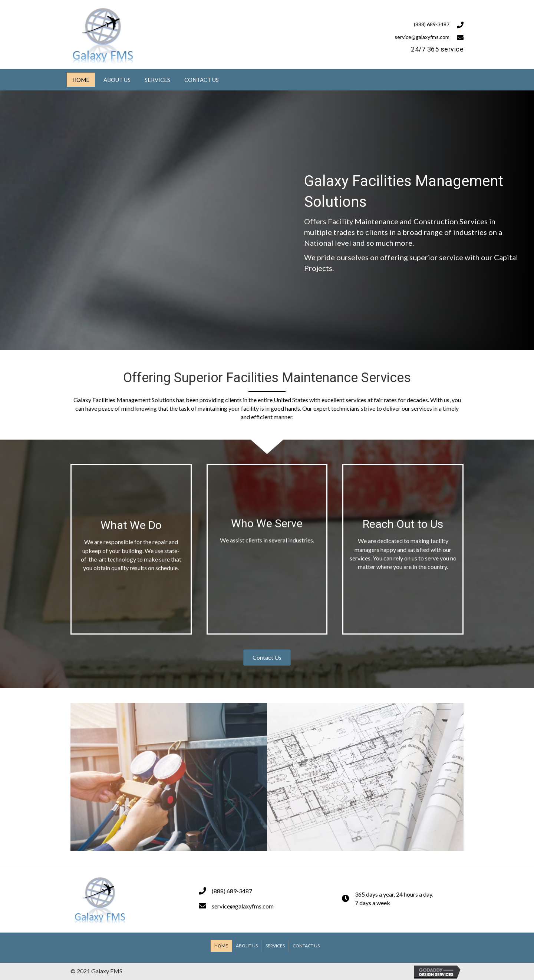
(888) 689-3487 (432, 24)
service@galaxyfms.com (422, 37)
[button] (267, 658)
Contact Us (306, 946)
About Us (247, 946)
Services (275, 946)
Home (221, 946)
